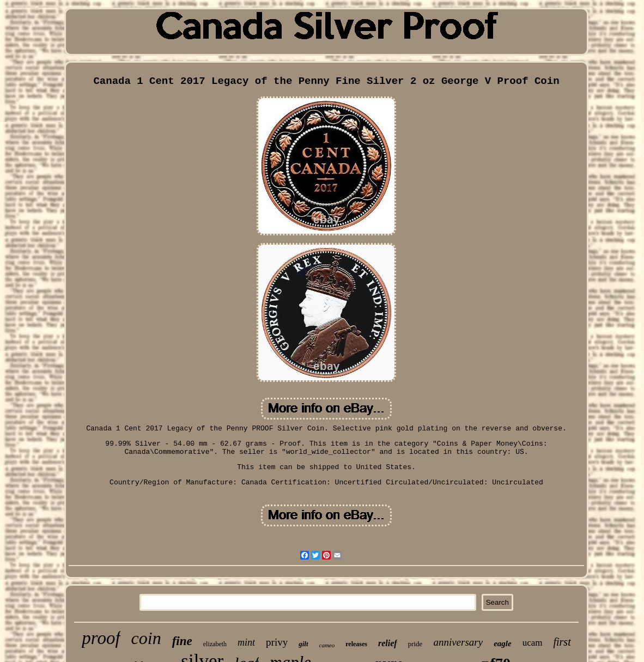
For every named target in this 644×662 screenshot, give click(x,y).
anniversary (458, 642)
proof (101, 638)
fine (182, 641)
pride (415, 644)
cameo (327, 645)
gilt (303, 644)
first (562, 642)
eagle (502, 643)
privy (277, 642)
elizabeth (215, 644)
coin (146, 638)
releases (356, 644)
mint (246, 642)
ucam (533, 643)
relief (388, 643)
